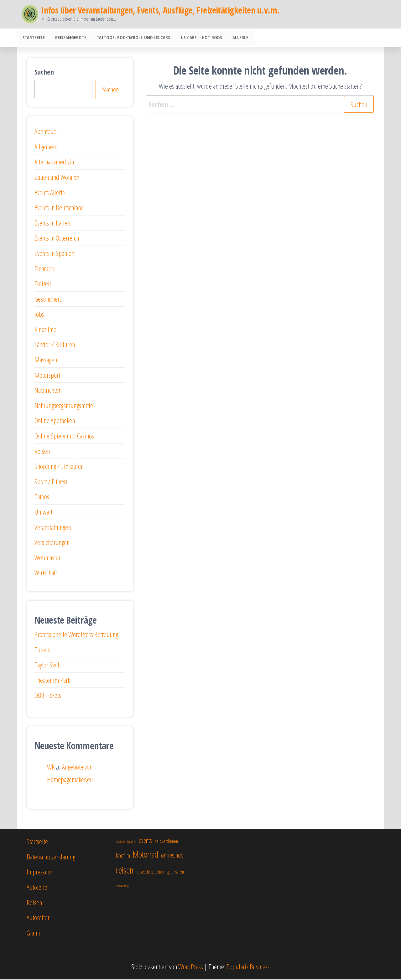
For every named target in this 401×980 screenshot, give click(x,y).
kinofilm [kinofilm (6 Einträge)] (123, 856)
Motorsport (47, 376)
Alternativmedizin (54, 162)
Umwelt (43, 512)
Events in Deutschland (59, 208)
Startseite (33, 38)
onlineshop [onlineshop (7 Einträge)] (172, 856)
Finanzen (44, 269)
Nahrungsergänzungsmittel (65, 406)
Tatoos (42, 497)
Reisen (42, 452)
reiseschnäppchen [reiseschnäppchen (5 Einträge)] (150, 872)
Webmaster (47, 558)
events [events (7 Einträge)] (145, 841)
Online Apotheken (55, 421)
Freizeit (43, 284)
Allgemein (46, 147)
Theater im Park (52, 681)
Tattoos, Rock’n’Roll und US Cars (131, 38)
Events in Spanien (54, 254)
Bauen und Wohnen (57, 178)
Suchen (44, 72)
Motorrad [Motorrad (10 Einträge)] (146, 855)
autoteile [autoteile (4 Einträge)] (120, 842)
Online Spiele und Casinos (64, 436)
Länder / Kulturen (55, 345)
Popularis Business (248, 967)
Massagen (46, 360)
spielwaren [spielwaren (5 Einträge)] (175, 872)
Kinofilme (45, 330)
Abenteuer (46, 132)
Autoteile (37, 888)
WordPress (191, 967)
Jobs (39, 314)
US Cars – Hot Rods (198, 38)
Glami (33, 933)
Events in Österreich (57, 238)
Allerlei (236, 38)
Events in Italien (52, 223)
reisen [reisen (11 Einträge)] (125, 871)
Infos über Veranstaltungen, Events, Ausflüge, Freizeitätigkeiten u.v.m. (160, 10)
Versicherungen (52, 543)
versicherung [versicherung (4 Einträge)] (122, 887)
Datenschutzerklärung (51, 857)
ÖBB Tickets (48, 696)
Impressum (39, 872)
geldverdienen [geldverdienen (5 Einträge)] (166, 842)
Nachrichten (48, 391)
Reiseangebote (69, 38)
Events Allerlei (51, 193)
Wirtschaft (46, 573)
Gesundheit (48, 299)
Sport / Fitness (51, 482)
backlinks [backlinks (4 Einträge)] (132, 842)
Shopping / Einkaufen (59, 467)
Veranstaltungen (53, 528)
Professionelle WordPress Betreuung (76, 635)
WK (51, 767)
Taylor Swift (48, 665)
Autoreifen (39, 918)
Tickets (42, 650)
